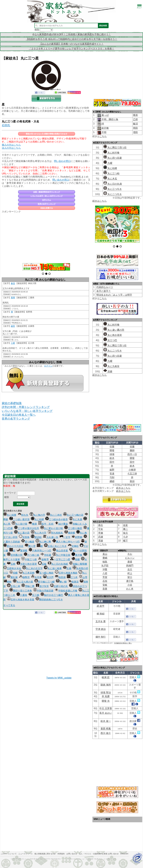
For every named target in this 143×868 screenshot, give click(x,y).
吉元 (130, 569)
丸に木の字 (39, 533)
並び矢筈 (42, 586)
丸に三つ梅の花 (73, 515)
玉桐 (11, 564)
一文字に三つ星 (60, 559)
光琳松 (73, 546)
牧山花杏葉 (60, 551)
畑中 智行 (101, 637)
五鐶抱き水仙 (12, 568)
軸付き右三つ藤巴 (52, 595)
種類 (7, 497)
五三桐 (34, 595)
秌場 (112, 454)
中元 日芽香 (106, 708)
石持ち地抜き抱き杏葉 (21, 600)
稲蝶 (13, 573)
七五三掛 (132, 474)
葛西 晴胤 (106, 729)
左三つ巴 (110, 340)
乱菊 (67, 568)
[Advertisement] (46, 236)
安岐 (105, 585)
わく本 (130, 589)
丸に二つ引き (113, 194)
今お (130, 554)
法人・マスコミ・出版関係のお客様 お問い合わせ (99, 854)
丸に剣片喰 (111, 153)
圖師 (132, 450)
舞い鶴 (61, 582)
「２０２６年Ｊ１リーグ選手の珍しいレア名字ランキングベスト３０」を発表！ (71, 49)
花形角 (24, 537)
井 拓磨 (106, 696)
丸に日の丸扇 (113, 184)
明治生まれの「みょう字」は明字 (114, 295)
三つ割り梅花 (73, 528)
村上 (130, 573)
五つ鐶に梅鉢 (45, 573)
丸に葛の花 (22, 533)
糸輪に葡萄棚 (78, 564)
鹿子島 (130, 581)
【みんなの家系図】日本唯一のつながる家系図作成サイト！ (71, 44)
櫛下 (125, 541)
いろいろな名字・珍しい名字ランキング (47, 196)
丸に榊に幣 (43, 542)
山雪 (83, 577)
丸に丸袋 (76, 519)
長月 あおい (106, 713)
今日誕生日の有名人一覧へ (19, 415)
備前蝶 (70, 533)
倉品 (13, 283)
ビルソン (130, 558)
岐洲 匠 (106, 677)
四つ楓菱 (28, 542)
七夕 (125, 537)
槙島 (105, 562)
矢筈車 (36, 577)
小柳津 (132, 470)
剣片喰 (105, 128)
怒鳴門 (130, 566)
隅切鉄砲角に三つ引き (49, 600)
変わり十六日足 (13, 546)
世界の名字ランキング (47, 204)
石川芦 (48, 577)
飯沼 (135, 124)
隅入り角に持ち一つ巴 (66, 542)
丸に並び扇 (19, 524)
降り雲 (30, 546)
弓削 (112, 477)
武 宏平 (101, 606)
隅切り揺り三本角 (21, 591)
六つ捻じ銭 (31, 555)
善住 (101, 525)
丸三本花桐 (27, 573)
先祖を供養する (47, 208)
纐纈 (112, 481)
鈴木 (112, 458)
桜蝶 (76, 559)
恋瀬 (101, 537)
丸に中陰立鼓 (61, 555)
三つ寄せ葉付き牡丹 (27, 528)
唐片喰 (77, 555)
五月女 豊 (101, 621)
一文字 (65, 537)
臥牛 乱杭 (46, 524)
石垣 (105, 581)
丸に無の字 (37, 515)
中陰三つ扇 (29, 559)
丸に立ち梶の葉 (23, 582)
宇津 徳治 (101, 629)
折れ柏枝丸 (55, 533)
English (124, 854)
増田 (135, 132)
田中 (112, 462)
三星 (13, 343)
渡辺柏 (36, 537)
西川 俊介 (106, 733)
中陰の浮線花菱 (43, 591)
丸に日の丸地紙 (58, 564)
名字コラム (47, 200)
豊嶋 (105, 558)
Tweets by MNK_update (59, 678)
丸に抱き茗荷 (113, 335)
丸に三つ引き (113, 189)
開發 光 (106, 701)
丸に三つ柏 (111, 173)
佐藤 (112, 447)
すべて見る (9, 605)
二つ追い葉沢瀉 (19, 519)
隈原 (135, 115)
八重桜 (22, 595)
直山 (105, 554)
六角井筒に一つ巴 (40, 551)
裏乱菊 (12, 577)
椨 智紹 (101, 614)
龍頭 (132, 481)
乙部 (135, 119)
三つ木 (72, 577)
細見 (13, 326)
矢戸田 (105, 566)
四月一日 (132, 454)
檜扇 (33, 524)
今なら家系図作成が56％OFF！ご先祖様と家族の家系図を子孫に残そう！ (71, 34)
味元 (125, 533)
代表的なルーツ (105, 287)
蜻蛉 (7, 582)
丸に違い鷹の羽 (114, 330)
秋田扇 (60, 577)
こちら (103, 136)
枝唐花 (73, 582)
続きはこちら (100, 201)
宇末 (101, 529)
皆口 (130, 577)
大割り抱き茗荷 (27, 564)
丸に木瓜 (110, 179)
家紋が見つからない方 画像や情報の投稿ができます (47, 134)
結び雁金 (61, 524)
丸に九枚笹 (111, 366)
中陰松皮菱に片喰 (66, 591)
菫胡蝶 (22, 551)
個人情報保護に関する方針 (45, 854)
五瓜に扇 (13, 586)
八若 (105, 573)
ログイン (48, 366)
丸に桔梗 (37, 519)
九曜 (108, 163)
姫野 (112, 470)
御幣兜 (24, 577)
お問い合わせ (72, 854)
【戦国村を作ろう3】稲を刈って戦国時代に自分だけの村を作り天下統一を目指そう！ (72, 39)
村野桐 (77, 537)
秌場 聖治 (106, 692)
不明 (104, 132)
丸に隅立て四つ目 (115, 147)
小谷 (130, 585)
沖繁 (105, 569)
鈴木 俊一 (106, 721)
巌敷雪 (43, 559)
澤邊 (101, 541)
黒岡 (13, 298)
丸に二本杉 (54, 515)
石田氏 (6, 125)
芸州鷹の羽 (15, 555)
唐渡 (130, 562)
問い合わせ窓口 (62, 161)
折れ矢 (23, 515)
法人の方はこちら (11, 148)
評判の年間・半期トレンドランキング (26, 407)
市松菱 (46, 555)
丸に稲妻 (10, 515)
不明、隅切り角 (110, 119)
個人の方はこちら (11, 145)
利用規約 (61, 854)
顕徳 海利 (106, 685)
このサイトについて (9, 854)
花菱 (108, 371)
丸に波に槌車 (53, 568)
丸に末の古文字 (32, 568)
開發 (112, 450)
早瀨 (101, 533)
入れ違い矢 (51, 537)
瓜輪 (42, 564)
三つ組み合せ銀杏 (57, 519)
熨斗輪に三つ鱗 (45, 582)
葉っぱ (105, 115)
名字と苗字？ (104, 291)
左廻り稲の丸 (59, 586)
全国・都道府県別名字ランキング (47, 192)
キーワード (10, 493)
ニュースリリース (26, 854)
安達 (112, 474)
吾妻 (105, 589)
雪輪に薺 (28, 586)
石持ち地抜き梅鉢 (66, 573)
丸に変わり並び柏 (52, 528)
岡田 (135, 128)
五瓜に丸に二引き (55, 546)
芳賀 (105, 577)
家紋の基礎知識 (12, 403)
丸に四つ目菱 (113, 158)
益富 (125, 525)
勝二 (125, 529)
